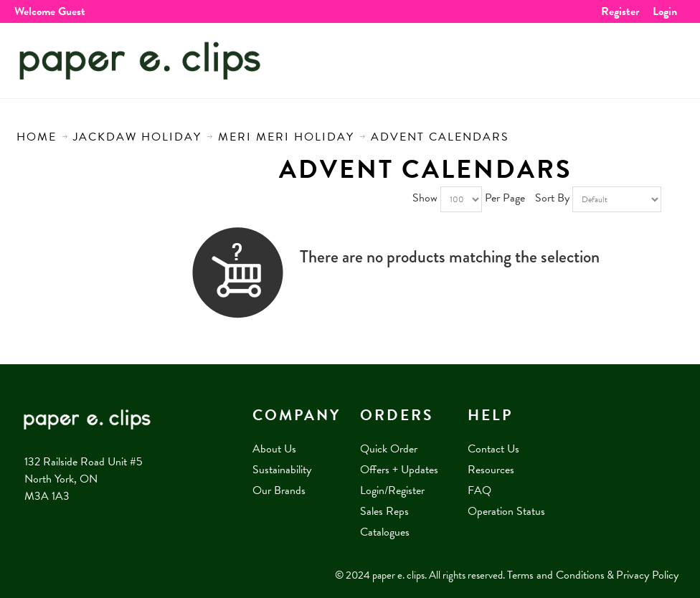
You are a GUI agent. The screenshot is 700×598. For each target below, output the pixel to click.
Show (425, 198)
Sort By (552, 198)
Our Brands (279, 490)
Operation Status (506, 511)
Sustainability (282, 470)
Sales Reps (384, 511)
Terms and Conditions (556, 575)
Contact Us (493, 449)
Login (665, 11)
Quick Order (389, 449)
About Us (274, 449)
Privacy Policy (647, 575)
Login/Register (392, 490)
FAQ (479, 490)
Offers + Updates (399, 470)
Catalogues (385, 532)
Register (620, 11)
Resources (491, 470)
